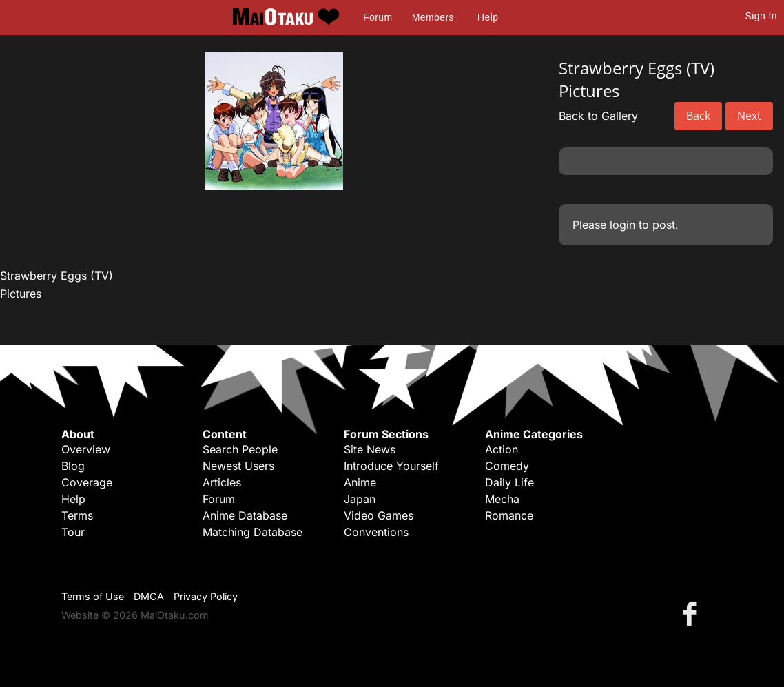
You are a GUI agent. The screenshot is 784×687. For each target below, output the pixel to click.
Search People (240, 449)
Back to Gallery (598, 116)
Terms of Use (93, 596)
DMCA (149, 596)
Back (698, 116)
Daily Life (509, 482)
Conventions (376, 532)
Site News (370, 449)
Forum (378, 17)
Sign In (761, 16)
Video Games (379, 515)
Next (749, 116)
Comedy (507, 466)
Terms (77, 515)
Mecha (502, 499)
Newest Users (238, 466)
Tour (73, 532)
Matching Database (252, 532)
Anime (360, 482)
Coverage (87, 482)
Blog (73, 466)
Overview (86, 449)
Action (502, 449)
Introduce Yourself (391, 466)
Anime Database (245, 515)
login (622, 225)
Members (433, 17)
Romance (509, 515)
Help (488, 17)
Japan (360, 499)
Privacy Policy (206, 596)
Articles (222, 482)
